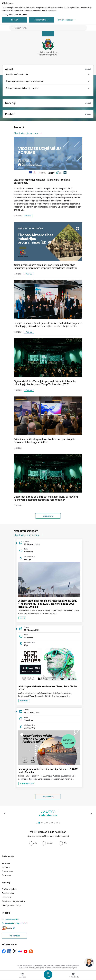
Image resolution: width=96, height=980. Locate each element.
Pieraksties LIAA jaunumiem (14, 901)
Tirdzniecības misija (27, 783)
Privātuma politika (9, 889)
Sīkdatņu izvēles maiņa (11, 905)
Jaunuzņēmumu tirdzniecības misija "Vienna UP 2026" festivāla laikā (48, 771)
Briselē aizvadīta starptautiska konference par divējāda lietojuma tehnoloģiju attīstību (45, 441)
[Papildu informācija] (14, 928)
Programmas (7, 871)
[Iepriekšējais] (5, 814)
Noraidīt (15, 20)
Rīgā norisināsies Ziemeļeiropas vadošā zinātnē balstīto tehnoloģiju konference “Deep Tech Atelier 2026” (45, 383)
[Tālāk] (91, 814)
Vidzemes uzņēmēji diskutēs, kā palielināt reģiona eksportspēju (42, 181)
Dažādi (22, 618)
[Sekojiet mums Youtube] (26, 951)
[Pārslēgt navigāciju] (48, 975)
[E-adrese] (7, 928)
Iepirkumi (6, 867)
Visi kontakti (15, 936)
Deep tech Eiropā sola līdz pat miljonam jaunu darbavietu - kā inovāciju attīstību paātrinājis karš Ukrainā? (47, 498)
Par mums (6, 875)
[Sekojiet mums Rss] (31, 951)
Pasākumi (28, 216)
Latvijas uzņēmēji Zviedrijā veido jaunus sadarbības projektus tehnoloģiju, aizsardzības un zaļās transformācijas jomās (48, 325)
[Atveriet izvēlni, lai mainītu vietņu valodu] (22, 976)
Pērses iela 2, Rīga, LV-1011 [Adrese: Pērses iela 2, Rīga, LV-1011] (17, 923)
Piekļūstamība (8, 893)
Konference (24, 701)
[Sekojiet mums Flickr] (20, 951)
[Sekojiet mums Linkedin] (9, 951)
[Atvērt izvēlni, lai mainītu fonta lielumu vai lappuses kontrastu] (74, 976)
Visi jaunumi (48, 516)
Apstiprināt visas (41, 20)
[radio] (33, 843)
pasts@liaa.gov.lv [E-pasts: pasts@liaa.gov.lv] (12, 919)
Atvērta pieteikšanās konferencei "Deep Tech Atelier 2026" (48, 688)
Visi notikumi (48, 797)
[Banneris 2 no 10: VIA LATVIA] (48, 814)
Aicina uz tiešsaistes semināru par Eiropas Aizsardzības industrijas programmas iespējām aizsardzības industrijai (45, 267)
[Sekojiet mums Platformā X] (15, 951)
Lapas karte (7, 897)
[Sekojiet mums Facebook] (4, 951)
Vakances (6, 863)
